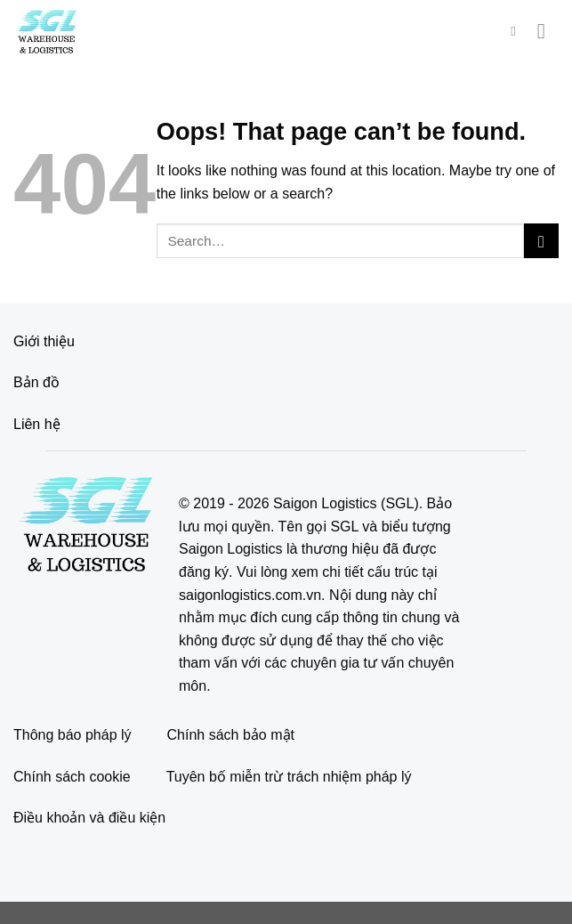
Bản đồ (36, 382)
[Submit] (541, 241)
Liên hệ (37, 424)
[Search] (517, 31)
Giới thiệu (44, 341)
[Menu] (548, 31)
